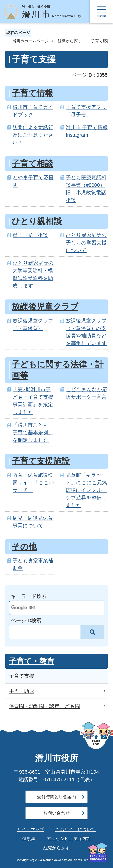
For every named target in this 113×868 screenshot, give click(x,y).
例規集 (29, 839)
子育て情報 (32, 93)
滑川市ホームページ (31, 41)
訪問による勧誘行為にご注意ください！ (33, 135)
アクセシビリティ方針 (69, 839)
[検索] (53, 608)
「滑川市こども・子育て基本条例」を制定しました (33, 432)
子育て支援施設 (41, 461)
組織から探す (70, 41)
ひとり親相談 (37, 221)
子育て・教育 (32, 661)
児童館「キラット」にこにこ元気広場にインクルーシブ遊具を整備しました (86, 490)
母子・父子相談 (30, 235)
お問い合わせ (57, 813)
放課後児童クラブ (45, 307)
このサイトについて (76, 829)
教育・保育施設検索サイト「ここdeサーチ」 (33, 483)
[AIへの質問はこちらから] (98, 853)
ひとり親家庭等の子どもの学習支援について (86, 243)
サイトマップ (31, 829)
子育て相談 (32, 164)
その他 (24, 547)
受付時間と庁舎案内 (56, 797)
